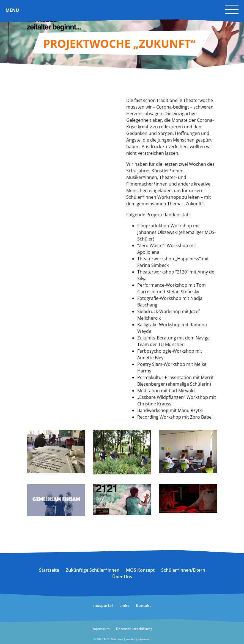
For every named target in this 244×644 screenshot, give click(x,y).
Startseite (49, 570)
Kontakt (143, 605)
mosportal (103, 605)
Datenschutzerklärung (134, 629)
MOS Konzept (140, 570)
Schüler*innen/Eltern (183, 570)
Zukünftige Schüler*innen (93, 570)
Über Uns (122, 577)
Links (124, 605)
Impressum (101, 629)
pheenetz (145, 639)
